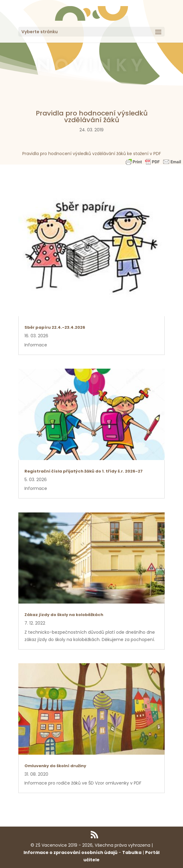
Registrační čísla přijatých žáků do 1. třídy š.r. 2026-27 (84, 471)
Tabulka (132, 852)
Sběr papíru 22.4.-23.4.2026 (55, 327)
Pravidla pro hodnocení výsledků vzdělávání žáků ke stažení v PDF (92, 154)
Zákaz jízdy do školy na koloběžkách (64, 615)
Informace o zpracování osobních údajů (70, 852)
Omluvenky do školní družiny (55, 766)
